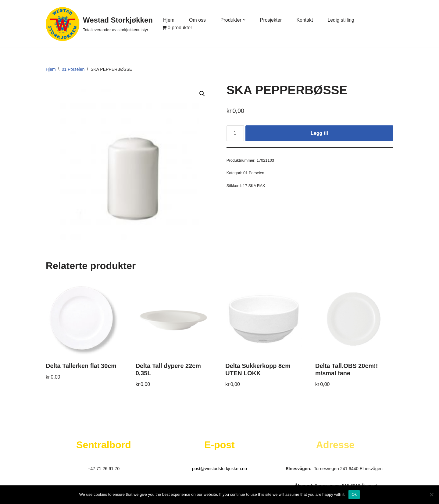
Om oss (197, 20)
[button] (244, 20)
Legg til (319, 133)
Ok (354, 494)
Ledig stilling (341, 20)
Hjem (169, 20)
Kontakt (305, 20)
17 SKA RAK (254, 186)
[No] (431, 495)
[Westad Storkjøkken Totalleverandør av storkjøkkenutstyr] (99, 24)
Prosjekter (271, 20)
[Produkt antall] (235, 133)
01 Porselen (73, 69)
